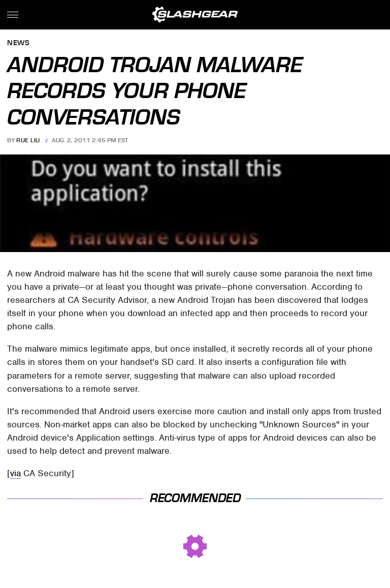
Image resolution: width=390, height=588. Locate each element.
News (18, 43)
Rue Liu (28, 140)
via (15, 473)
